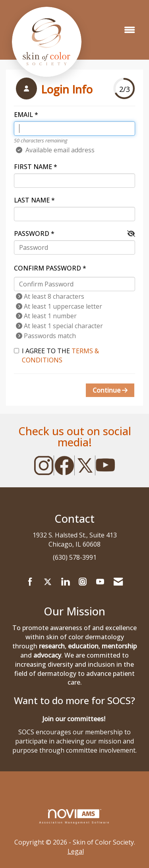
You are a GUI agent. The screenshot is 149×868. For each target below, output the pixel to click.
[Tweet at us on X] (48, 582)
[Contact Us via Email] (118, 582)
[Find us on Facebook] (30, 582)
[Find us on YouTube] (100, 582)
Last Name (32, 200)
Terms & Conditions (60, 355)
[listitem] (53, 90)
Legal (76, 851)
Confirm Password (47, 268)
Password (32, 234)
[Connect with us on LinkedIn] (65, 582)
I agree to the (56, 355)
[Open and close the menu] (130, 30)
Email (23, 115)
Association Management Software (74, 816)
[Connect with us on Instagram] (83, 582)
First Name (33, 167)
